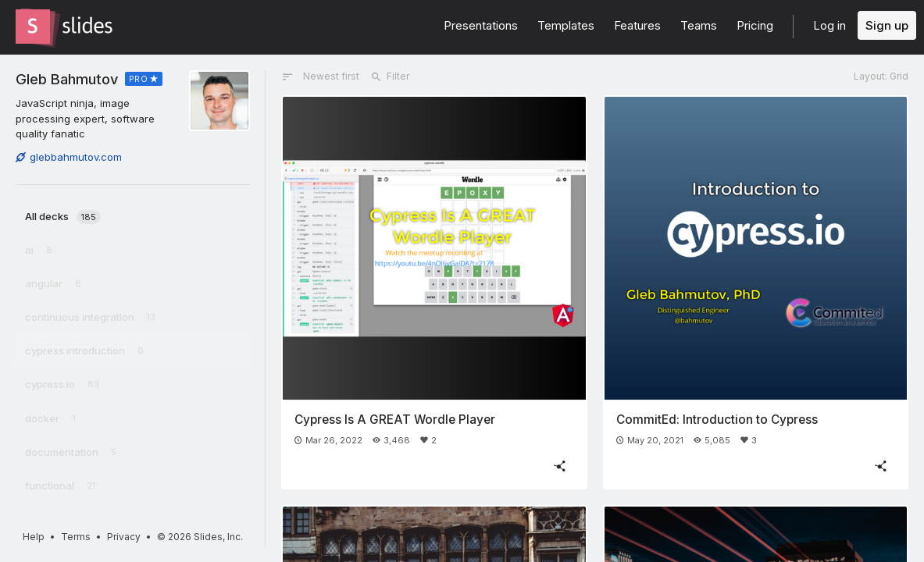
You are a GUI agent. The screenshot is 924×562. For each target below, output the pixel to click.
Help (34, 537)
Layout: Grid (881, 76)
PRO (139, 79)
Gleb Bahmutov (67, 79)
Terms (76, 537)
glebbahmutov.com (69, 157)
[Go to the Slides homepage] (33, 27)
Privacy (124, 537)
